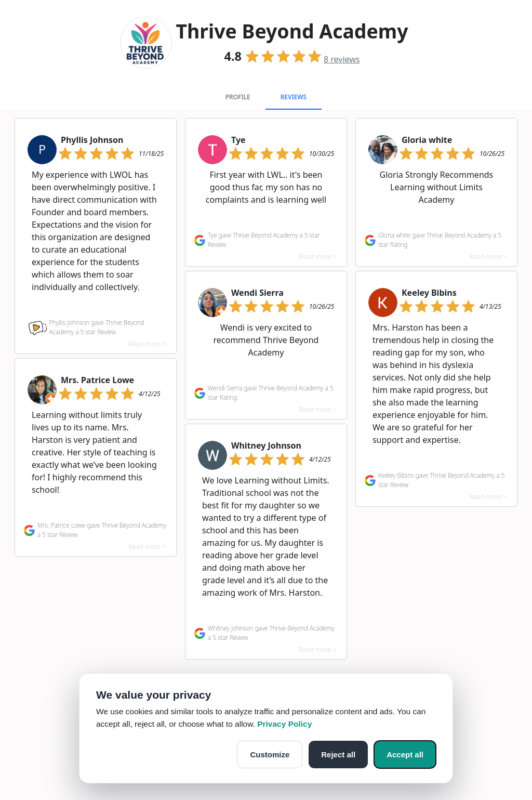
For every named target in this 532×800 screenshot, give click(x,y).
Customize (270, 755)
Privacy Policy (284, 724)
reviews (342, 59)
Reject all (338, 755)
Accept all (405, 755)
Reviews (294, 97)
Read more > (147, 344)
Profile (238, 97)
